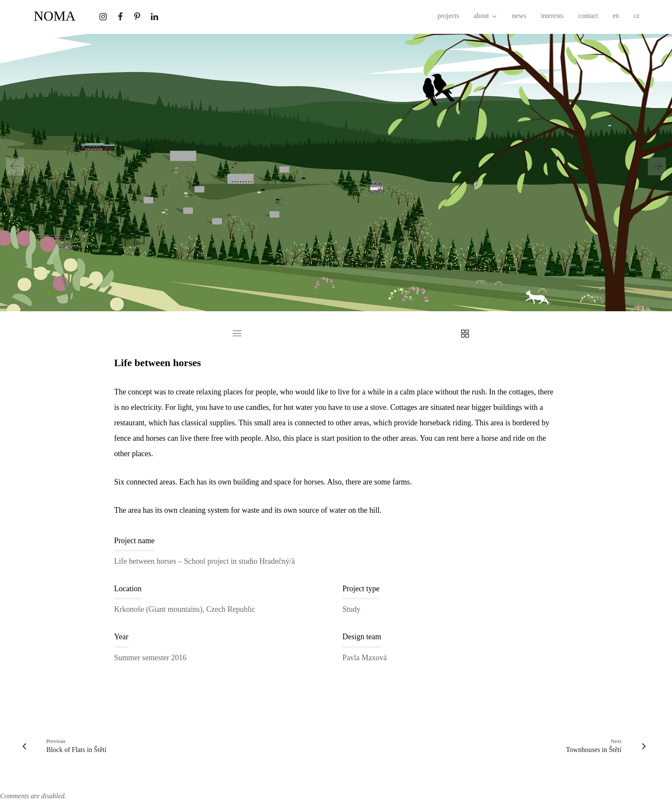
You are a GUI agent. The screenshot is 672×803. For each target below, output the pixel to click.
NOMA (54, 16)
